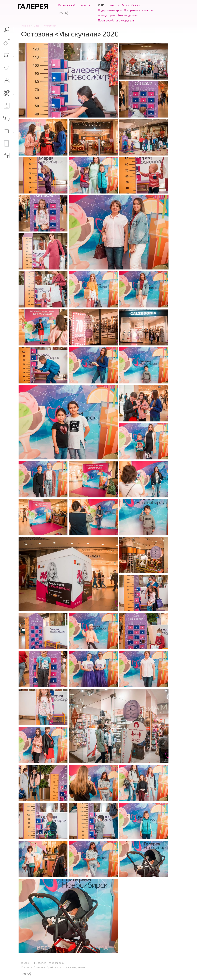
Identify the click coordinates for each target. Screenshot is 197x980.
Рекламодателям (128, 15)
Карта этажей (67, 5)
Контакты (84, 5)
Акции (125, 5)
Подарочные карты (110, 10)
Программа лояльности (139, 10)
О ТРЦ (102, 5)
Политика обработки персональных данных (59, 967)
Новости (114, 5)
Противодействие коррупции (116, 21)
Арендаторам (107, 15)
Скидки (136, 5)
